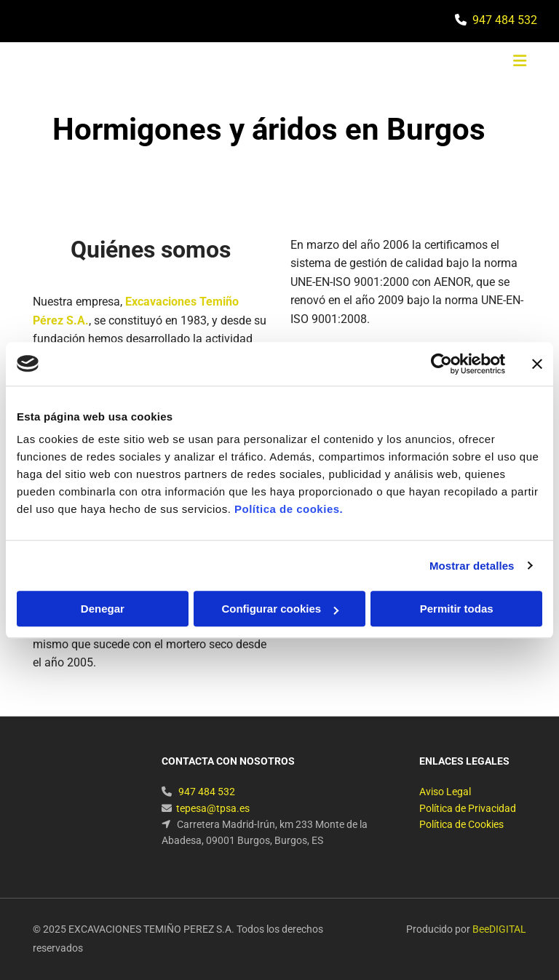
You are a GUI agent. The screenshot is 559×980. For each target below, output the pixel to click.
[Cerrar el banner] (537, 364)
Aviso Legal (445, 792)
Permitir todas (457, 609)
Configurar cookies (280, 609)
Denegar (103, 609)
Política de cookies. (289, 509)
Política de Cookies (461, 824)
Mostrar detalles (472, 566)
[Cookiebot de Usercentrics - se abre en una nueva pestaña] (441, 364)
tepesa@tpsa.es (213, 808)
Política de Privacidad (468, 808)
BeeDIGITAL (499, 929)
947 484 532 (505, 20)
